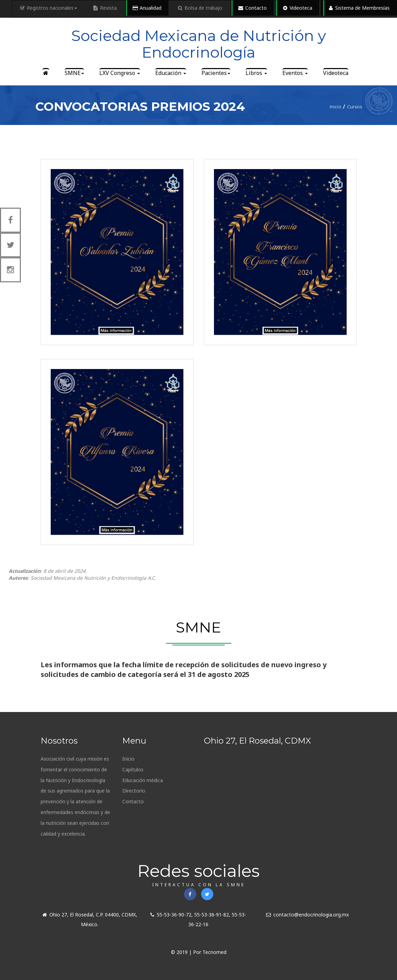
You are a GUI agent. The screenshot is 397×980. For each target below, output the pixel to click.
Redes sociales (198, 874)
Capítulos (133, 769)
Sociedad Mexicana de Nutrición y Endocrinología (198, 44)
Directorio (134, 791)
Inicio (128, 759)
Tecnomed (214, 952)
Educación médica (143, 780)
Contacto (133, 801)
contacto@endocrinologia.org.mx (307, 915)
